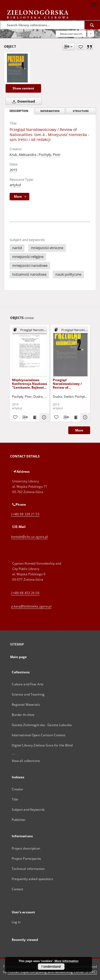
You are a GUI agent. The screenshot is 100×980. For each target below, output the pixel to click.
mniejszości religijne (28, 257)
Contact (18, 889)
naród (17, 248)
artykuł (15, 185)
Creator (18, 789)
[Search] (92, 25)
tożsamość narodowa (29, 274)
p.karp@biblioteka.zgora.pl (31, 606)
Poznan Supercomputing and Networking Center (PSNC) (52, 972)
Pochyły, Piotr (50, 155)
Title (15, 799)
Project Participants (26, 859)
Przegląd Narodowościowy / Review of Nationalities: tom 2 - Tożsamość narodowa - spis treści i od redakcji (70, 384)
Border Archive (23, 715)
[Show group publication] (30, 330)
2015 (13, 170)
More (79, 430)
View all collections (26, 761)
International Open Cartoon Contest (39, 735)
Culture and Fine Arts (28, 684)
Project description (26, 848)
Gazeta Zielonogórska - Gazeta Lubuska (42, 725)
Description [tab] (19, 111)
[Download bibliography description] (25, 417)
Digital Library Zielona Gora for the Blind (42, 745)
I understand (51, 967)
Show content (23, 88)
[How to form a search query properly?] (91, 34)
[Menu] (94, 4)
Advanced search (71, 34)
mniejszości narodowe (30, 266)
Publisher (19, 820)
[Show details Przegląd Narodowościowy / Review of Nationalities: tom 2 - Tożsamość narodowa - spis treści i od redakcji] (85, 417)
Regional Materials (26, 705)
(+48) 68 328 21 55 (25, 514)
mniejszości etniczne (47, 248)
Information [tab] (50, 111)
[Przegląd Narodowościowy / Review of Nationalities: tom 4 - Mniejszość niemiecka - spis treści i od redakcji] (17, 68)
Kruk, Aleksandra (23, 155)
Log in (16, 922)
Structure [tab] (81, 111)
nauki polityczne (68, 274)
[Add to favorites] (80, 47)
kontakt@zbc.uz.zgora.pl (30, 537)
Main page (19, 657)
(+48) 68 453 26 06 (25, 593)
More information (66, 961)
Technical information (28, 869)
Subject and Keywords (28, 810)
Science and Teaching (28, 694)
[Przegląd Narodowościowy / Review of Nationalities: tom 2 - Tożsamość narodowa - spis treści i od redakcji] (71, 352)
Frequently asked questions (32, 879)
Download (22, 101)
